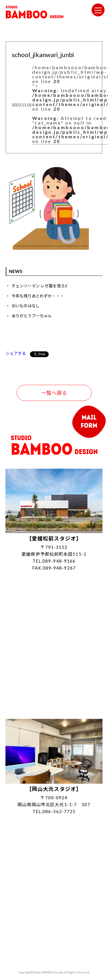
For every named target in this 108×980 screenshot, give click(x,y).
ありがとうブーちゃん (32, 316)
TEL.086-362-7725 (54, 811)
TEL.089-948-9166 (54, 561)
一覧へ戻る (54, 393)
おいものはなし (26, 306)
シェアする (16, 353)
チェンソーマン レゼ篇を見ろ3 (39, 286)
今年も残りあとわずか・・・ (38, 296)
